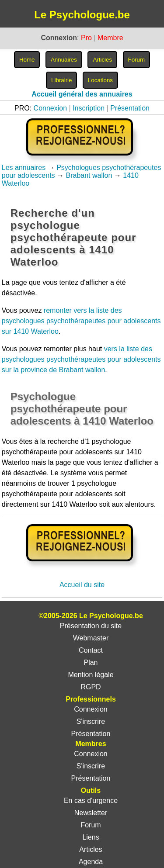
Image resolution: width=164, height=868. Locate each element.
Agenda (91, 862)
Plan (91, 662)
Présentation (130, 108)
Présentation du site (91, 626)
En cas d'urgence (91, 801)
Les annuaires (24, 168)
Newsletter (91, 813)
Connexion (51, 108)
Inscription (89, 108)
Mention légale (91, 675)
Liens (91, 837)
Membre (110, 38)
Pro (86, 38)
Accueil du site (82, 585)
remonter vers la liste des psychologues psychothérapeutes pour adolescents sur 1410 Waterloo (81, 321)
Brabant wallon (89, 175)
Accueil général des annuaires (82, 94)
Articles (91, 849)
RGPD (91, 687)
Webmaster (91, 638)
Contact (91, 650)
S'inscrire (91, 721)
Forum (91, 825)
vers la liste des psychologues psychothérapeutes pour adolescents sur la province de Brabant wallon (81, 359)
